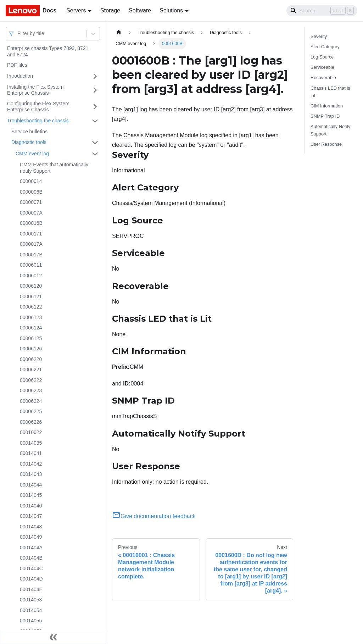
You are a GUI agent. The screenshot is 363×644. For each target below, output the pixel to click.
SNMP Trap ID (325, 116)
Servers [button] (76, 10)
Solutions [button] (171, 10)
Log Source (322, 57)
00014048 (31, 527)
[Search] (322, 11)
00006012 (31, 276)
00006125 (31, 338)
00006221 (31, 370)
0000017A (31, 244)
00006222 (31, 380)
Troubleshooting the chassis (38, 121)
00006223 (31, 390)
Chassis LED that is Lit (330, 92)
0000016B (31, 223)
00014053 (31, 600)
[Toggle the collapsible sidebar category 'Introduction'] (95, 76)
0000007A (31, 213)
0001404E (31, 589)
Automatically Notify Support (330, 130)
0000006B (31, 192)
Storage (110, 10)
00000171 (31, 234)
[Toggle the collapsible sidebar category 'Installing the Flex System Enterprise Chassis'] (95, 90)
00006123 (31, 317)
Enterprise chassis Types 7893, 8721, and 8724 (48, 51)
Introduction (20, 76)
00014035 (31, 443)
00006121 (31, 296)
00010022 (31, 432)
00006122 (31, 307)
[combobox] (18, 34)
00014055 (31, 621)
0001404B (31, 558)
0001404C (31, 568)
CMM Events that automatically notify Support (54, 168)
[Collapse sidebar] (53, 637)
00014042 (31, 464)
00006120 (31, 286)
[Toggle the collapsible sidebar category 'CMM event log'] (95, 154)
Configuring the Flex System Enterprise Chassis (38, 107)
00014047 (31, 516)
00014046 (31, 506)
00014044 (31, 485)
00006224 (31, 401)
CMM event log (32, 154)
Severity (319, 36)
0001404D (31, 579)
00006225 (31, 411)
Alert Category (325, 47)
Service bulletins (29, 132)
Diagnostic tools (29, 142)
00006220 (31, 359)
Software (140, 10)
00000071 (31, 202)
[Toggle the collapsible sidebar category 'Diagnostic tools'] (95, 143)
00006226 (31, 422)
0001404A (31, 548)
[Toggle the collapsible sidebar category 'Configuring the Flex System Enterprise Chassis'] (95, 107)
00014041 (31, 453)
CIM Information (327, 106)
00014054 (31, 610)
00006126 (31, 349)
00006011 (31, 265)
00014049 (31, 537)
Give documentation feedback (154, 516)
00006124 (31, 328)
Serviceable (322, 67)
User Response (326, 144)
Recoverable (323, 77)
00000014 (31, 181)
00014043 (31, 474)
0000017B (31, 255)
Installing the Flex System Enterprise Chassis (35, 90)
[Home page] (119, 32)
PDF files (17, 65)
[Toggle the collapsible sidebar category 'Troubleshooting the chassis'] (95, 121)
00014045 (31, 495)
